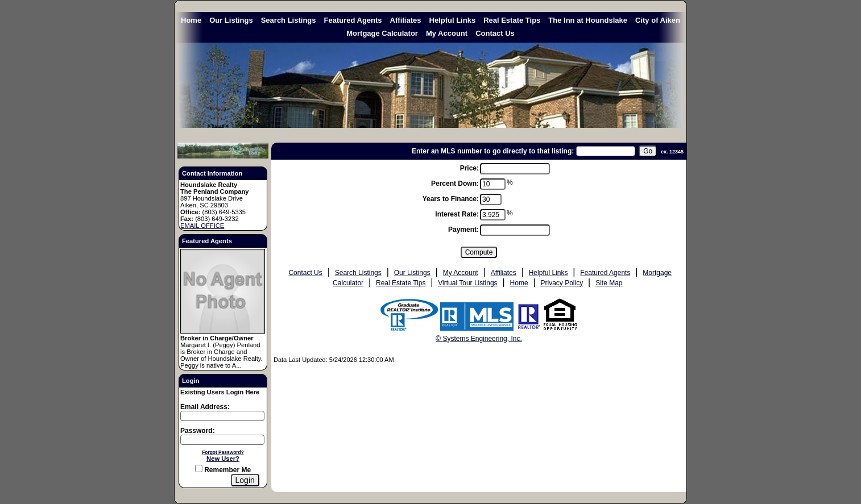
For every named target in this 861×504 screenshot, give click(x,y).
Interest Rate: (457, 214)
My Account (447, 33)
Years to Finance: (451, 199)
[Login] (245, 480)
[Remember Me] (199, 468)
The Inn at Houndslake (588, 20)
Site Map (609, 283)
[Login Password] (222, 440)
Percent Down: (455, 184)
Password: (198, 431)
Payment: (463, 230)
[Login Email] (222, 416)
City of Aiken (658, 20)
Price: (469, 168)
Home (191, 20)
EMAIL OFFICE (202, 226)
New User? (223, 459)
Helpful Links (453, 20)
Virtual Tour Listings (467, 283)
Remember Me (223, 470)
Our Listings (231, 20)
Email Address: (205, 407)
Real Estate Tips (512, 20)
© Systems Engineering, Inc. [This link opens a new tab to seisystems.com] (479, 339)
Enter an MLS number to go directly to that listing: (493, 151)
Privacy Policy (562, 283)
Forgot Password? (223, 452)
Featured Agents (353, 20)
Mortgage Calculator (382, 33)
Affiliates (406, 20)
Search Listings (289, 20)
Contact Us (495, 33)
